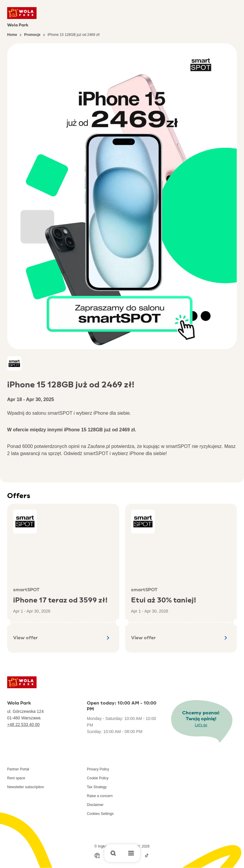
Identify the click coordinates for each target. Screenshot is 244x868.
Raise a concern (100, 796)
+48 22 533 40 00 (23, 724)
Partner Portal (18, 769)
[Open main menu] (131, 853)
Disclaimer (95, 805)
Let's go (201, 725)
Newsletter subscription (26, 787)
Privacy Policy (98, 769)
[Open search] (113, 853)
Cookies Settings (100, 814)
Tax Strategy (97, 787)
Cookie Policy (98, 778)
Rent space (16, 778)
